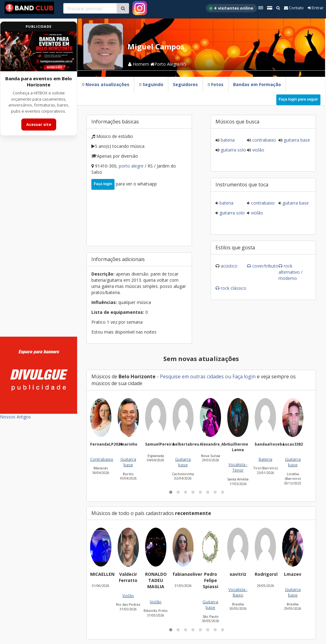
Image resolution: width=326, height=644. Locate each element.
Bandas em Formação (257, 84)
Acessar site (39, 124)
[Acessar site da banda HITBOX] (39, 51)
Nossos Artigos (15, 417)
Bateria (227, 140)
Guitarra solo (233, 150)
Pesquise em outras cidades (192, 376)
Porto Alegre (132, 166)
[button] (171, 492)
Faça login (103, 184)
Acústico (229, 266)
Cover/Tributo (265, 266)
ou (228, 376)
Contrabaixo (263, 140)
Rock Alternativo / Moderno (290, 272)
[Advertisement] (39, 240)
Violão (258, 150)
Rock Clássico (234, 288)
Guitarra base (296, 140)
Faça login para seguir (298, 99)
